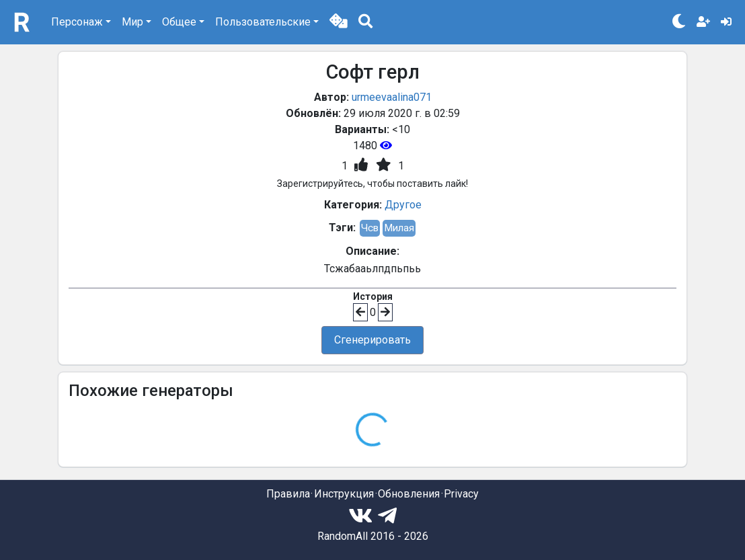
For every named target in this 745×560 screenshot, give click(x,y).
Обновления (409, 494)
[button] (339, 22)
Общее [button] (179, 22)
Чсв (370, 228)
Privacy (461, 494)
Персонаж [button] (77, 22)
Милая (399, 228)
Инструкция (344, 494)
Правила (288, 494)
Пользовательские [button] (263, 22)
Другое (403, 205)
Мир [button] (132, 22)
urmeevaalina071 (392, 97)
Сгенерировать (372, 340)
